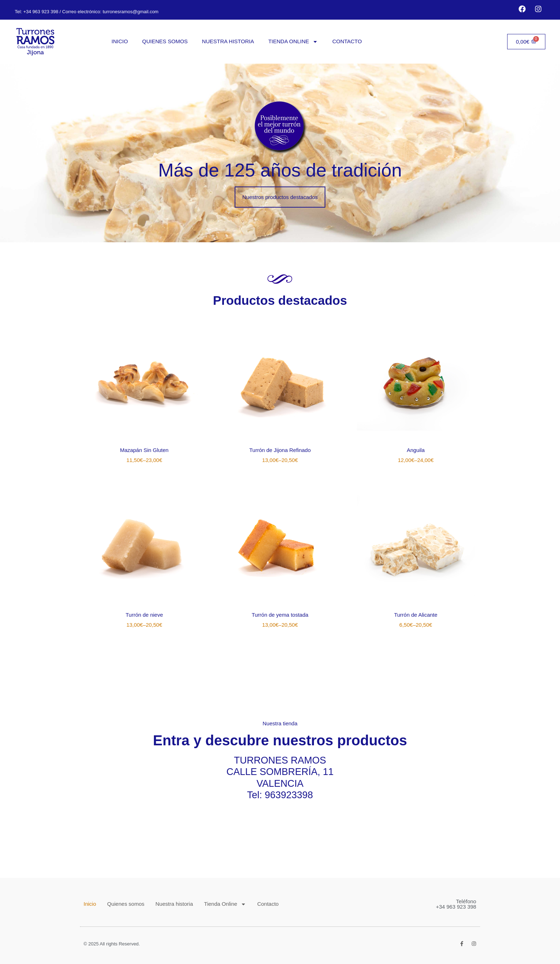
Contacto (347, 41)
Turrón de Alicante (416, 615)
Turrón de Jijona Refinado (280, 450)
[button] (280, 197)
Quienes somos (165, 41)
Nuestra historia (228, 41)
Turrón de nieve (144, 615)
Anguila (416, 450)
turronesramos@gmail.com (130, 12)
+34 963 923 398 (41, 12)
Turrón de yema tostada (280, 615)
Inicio (120, 41)
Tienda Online (293, 42)
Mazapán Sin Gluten (144, 450)
